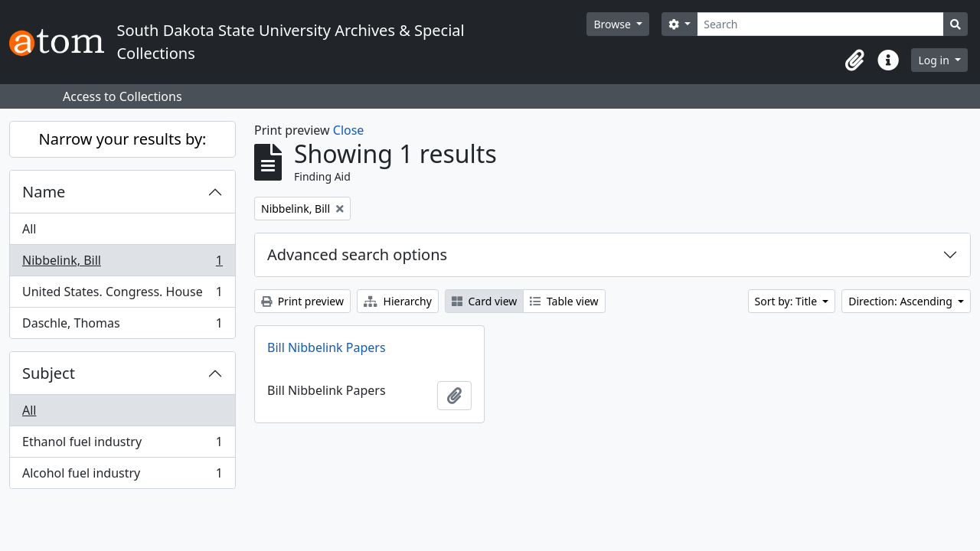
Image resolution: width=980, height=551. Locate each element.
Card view (484, 301)
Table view (564, 301)
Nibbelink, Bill (122, 264)
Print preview (302, 301)
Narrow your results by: (123, 139)
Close (349, 130)
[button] (854, 60)
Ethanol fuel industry (122, 445)
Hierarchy (398, 301)
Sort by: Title (787, 301)
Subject (49, 373)
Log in (935, 60)
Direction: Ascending (902, 301)
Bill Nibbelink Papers (327, 347)
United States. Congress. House (122, 295)
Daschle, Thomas (122, 326)
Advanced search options (357, 254)
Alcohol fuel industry (122, 476)
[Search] (820, 24)
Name (44, 192)
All (29, 229)
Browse (613, 24)
